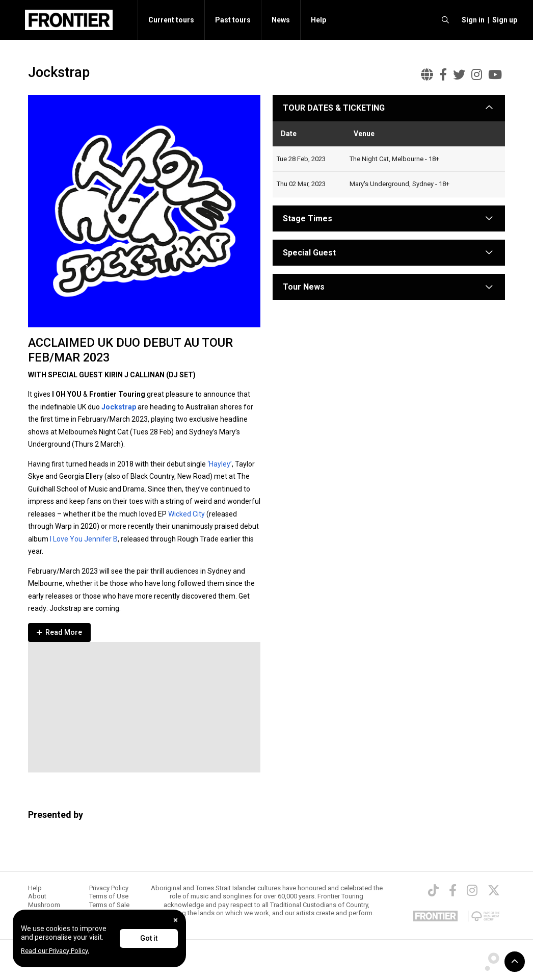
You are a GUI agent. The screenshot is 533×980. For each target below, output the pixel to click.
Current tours (171, 20)
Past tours (233, 20)
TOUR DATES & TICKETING (334, 108)
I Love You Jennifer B (84, 539)
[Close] (176, 920)
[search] (445, 20)
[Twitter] (494, 890)
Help (318, 20)
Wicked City (186, 514)
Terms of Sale (109, 905)
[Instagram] (472, 890)
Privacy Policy (109, 888)
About (37, 896)
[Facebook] (453, 890)
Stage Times (308, 218)
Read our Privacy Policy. (55, 951)
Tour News (304, 287)
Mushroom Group (44, 909)
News (281, 20)
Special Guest (309, 253)
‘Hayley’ (220, 464)
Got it (149, 938)
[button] (472, 20)
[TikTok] (433, 890)
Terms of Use (109, 896)
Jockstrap (119, 407)
